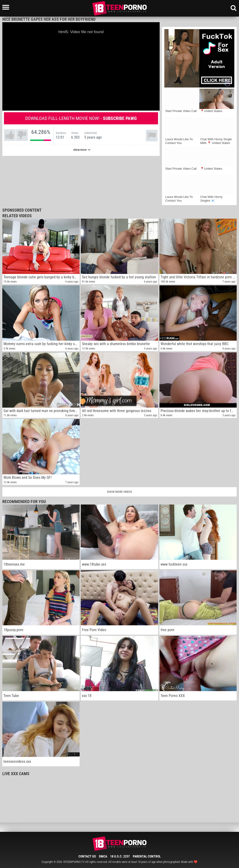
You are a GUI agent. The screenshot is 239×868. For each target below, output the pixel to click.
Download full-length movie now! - (81, 118)
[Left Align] (7, 7)
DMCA (103, 856)
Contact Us (87, 856)
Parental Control (147, 856)
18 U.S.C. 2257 (120, 856)
